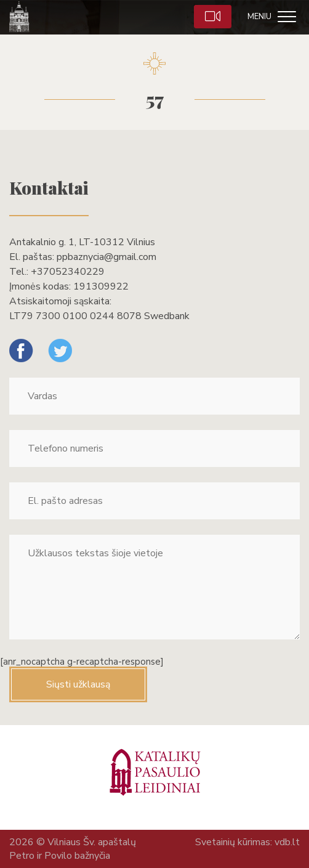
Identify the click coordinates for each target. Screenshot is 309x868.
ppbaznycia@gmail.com (106, 257)
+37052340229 (68, 272)
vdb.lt (287, 842)
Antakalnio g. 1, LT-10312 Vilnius (82, 242)
